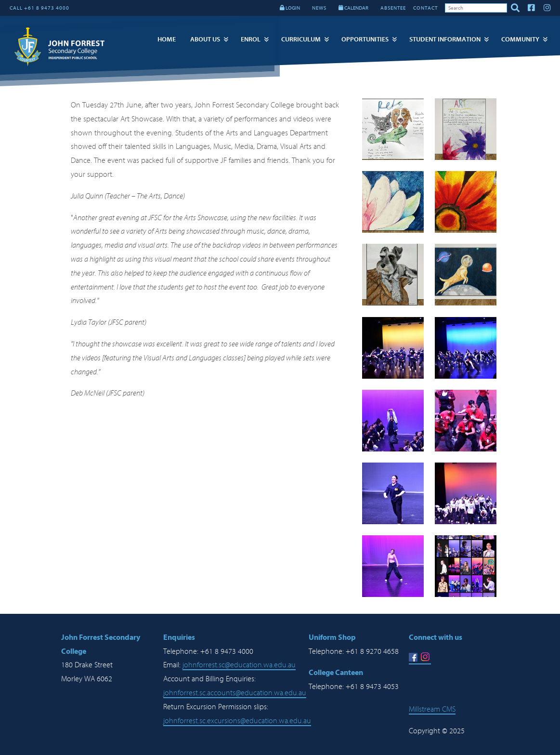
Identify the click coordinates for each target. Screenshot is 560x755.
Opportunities (365, 39)
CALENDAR (353, 8)
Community (520, 39)
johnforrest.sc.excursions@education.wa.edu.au (237, 721)
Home (167, 39)
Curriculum (301, 39)
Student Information (445, 39)
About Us (205, 39)
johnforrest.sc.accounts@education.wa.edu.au (235, 693)
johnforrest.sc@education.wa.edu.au (239, 665)
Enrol (251, 39)
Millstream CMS (432, 709)
